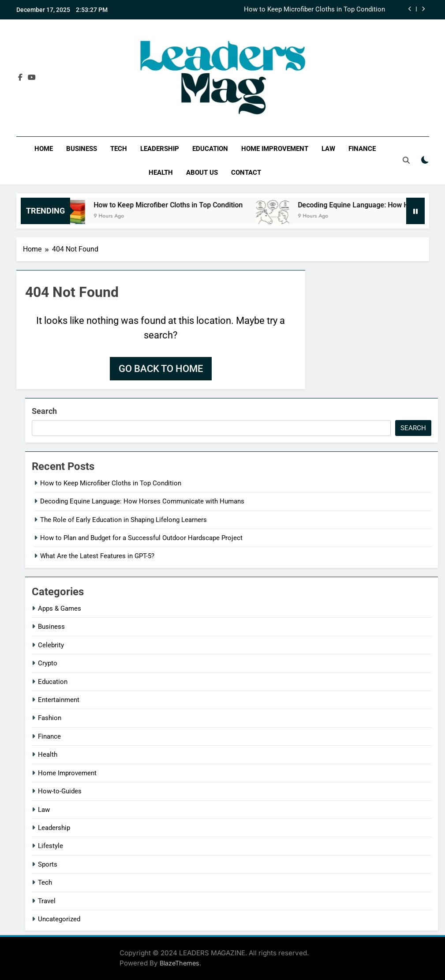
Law (328, 149)
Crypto (48, 663)
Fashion (50, 718)
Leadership (160, 149)
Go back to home (161, 369)
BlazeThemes (179, 963)
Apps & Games (60, 608)
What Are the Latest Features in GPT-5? (97, 556)
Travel (47, 901)
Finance (362, 149)
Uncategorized (59, 919)
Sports (48, 864)
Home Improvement (275, 149)
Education (210, 149)
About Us (202, 173)
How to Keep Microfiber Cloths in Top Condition (314, 10)
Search (44, 411)
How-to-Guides (60, 791)
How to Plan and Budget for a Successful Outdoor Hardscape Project (141, 538)
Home (44, 149)
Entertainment (59, 700)
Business (82, 149)
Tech (119, 149)
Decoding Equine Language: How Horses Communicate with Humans (142, 501)
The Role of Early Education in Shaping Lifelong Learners (123, 520)
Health (161, 173)
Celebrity (51, 645)
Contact (246, 173)
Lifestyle (50, 846)
